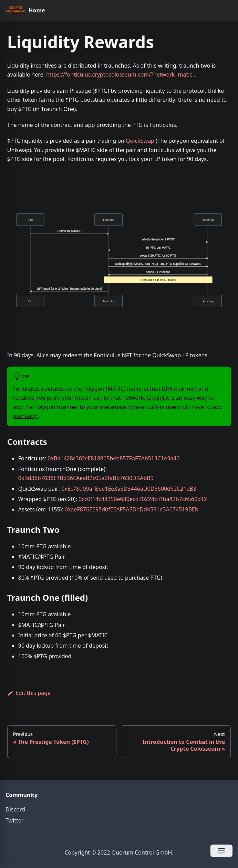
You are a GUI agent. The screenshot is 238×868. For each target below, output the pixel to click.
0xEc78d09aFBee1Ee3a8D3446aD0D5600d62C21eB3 (129, 489)
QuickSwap (140, 141)
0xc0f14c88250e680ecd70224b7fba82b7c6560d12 (143, 499)
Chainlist (158, 398)
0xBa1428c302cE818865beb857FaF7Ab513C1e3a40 (113, 458)
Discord (15, 809)
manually (25, 416)
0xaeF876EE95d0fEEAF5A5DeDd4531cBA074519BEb (132, 509)
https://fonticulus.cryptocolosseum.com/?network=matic (119, 74)
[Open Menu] (221, 851)
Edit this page (29, 693)
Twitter (14, 820)
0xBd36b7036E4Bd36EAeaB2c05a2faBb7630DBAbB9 (86, 478)
